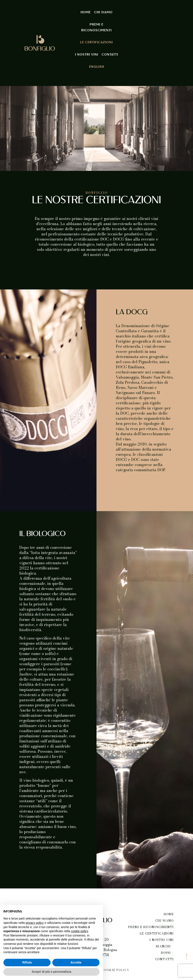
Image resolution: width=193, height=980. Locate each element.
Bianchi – (165, 946)
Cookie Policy (116, 970)
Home (86, 12)
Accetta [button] (76, 962)
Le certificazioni (96, 42)
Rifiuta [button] (27, 962)
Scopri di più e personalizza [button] (51, 972)
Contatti (110, 55)
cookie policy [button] (79, 931)
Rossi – (167, 953)
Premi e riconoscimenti (96, 28)
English (97, 67)
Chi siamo (103, 12)
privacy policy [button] (35, 923)
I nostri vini (87, 55)
